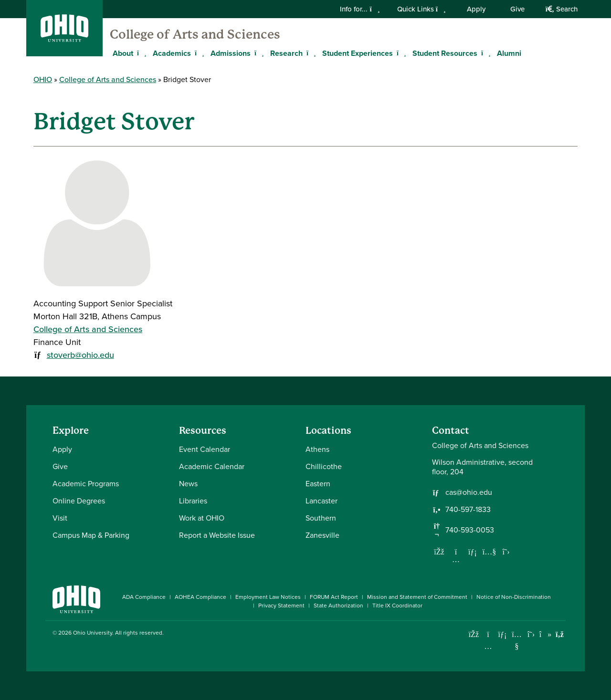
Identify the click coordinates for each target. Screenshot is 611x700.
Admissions (231, 53)
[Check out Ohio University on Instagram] (488, 646)
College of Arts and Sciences (195, 34)
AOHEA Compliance (200, 597)
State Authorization (338, 606)
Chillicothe (324, 466)
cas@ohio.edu (469, 492)
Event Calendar (205, 449)
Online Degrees (79, 501)
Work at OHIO (202, 518)
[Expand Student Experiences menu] (400, 53)
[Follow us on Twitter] (506, 552)
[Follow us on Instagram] (456, 559)
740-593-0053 (470, 530)
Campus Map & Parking (91, 535)
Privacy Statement (281, 606)
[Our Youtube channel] (489, 552)
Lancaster (321, 501)
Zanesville (322, 535)
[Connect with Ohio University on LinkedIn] (502, 634)
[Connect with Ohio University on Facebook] (474, 634)
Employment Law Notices (268, 597)
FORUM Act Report (334, 597)
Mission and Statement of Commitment (417, 597)
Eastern (318, 484)
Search (562, 9)
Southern (321, 518)
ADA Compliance (144, 597)
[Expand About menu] (140, 53)
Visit (60, 518)
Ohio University (93, 633)
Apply (476, 9)
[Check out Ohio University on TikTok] (545, 634)
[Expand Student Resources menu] (485, 53)
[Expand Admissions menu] (258, 53)
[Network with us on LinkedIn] (473, 552)
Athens (317, 449)
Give (517, 9)
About (123, 53)
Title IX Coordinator (397, 606)
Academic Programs (86, 484)
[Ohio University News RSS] (560, 634)
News (188, 484)
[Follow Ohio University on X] (531, 634)
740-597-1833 (468, 510)
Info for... (360, 9)
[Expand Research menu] (310, 53)
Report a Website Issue (217, 535)
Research (286, 53)
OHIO (43, 79)
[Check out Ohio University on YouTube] (517, 640)
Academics (172, 53)
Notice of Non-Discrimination (514, 597)
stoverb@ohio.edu (80, 355)
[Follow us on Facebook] (439, 552)
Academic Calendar (212, 466)
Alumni (509, 53)
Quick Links (421, 9)
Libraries (193, 501)
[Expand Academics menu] (198, 53)
